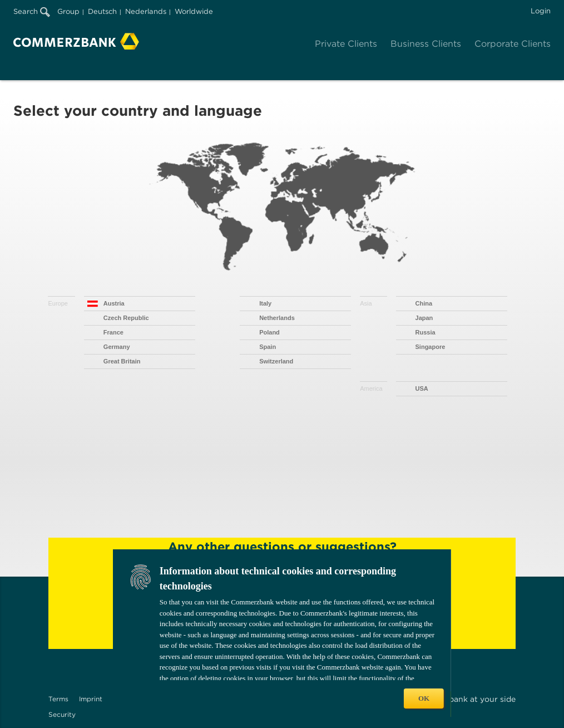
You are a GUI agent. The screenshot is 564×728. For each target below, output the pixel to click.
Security (62, 714)
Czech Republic (126, 318)
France (113, 332)
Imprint (91, 699)
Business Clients (426, 44)
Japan (424, 318)
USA (422, 388)
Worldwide (194, 11)
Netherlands (277, 318)
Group (68, 11)
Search (32, 11)
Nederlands (146, 11)
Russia (426, 332)
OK (424, 698)
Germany (117, 347)
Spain (268, 347)
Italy (265, 303)
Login (541, 11)
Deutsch (102, 11)
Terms (58, 699)
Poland (269, 332)
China (424, 303)
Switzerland (276, 361)
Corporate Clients (513, 44)
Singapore (431, 347)
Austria (114, 303)
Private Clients (346, 44)
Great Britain (122, 361)
